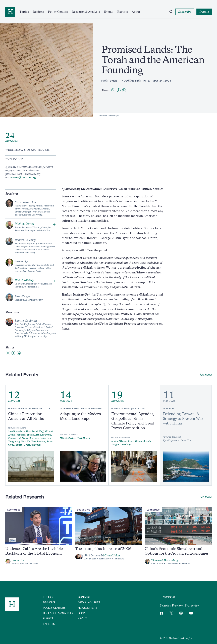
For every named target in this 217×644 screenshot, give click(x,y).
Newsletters (88, 608)
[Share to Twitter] (113, 90)
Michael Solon (112, 556)
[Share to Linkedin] (124, 90)
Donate (83, 613)
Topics (24, 12)
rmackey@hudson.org (22, 177)
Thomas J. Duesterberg (165, 560)
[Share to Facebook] (119, 90)
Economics (14, 510)
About (136, 12)
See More (206, 375)
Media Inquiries (89, 602)
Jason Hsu (18, 560)
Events (108, 12)
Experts (122, 12)
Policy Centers (58, 12)
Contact (84, 597)
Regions (38, 12)
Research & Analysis (86, 12)
